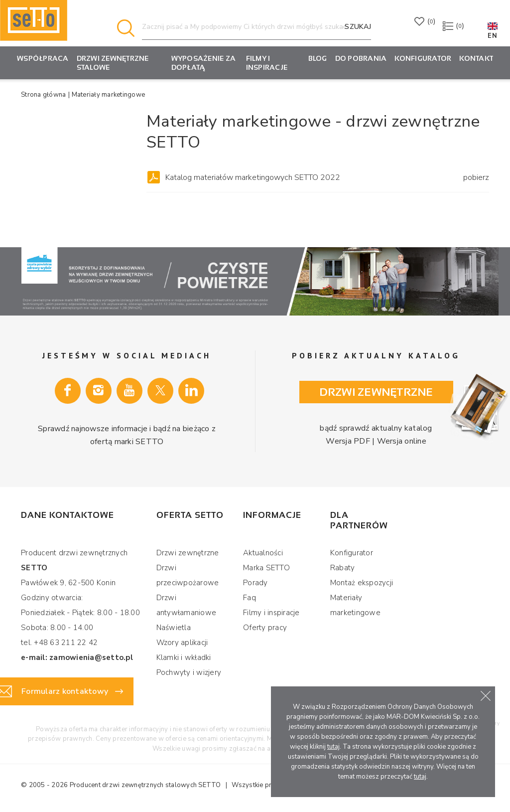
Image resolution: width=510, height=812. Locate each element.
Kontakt (476, 58)
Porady (255, 583)
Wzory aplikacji (182, 643)
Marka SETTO (266, 568)
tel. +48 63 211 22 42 (59, 643)
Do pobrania (361, 58)
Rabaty (343, 568)
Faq (250, 598)
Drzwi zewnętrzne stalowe (113, 63)
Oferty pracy (265, 628)
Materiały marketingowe (355, 605)
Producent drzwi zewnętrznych (117, 785)
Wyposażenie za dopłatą (204, 63)
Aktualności (263, 553)
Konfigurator (352, 553)
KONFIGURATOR (423, 58)
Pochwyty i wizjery (189, 672)
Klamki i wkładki (184, 657)
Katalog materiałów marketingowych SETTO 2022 (327, 177)
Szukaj (358, 27)
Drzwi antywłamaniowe (187, 605)
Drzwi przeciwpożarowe (188, 575)
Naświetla (174, 628)
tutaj (333, 747)
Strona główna (43, 95)
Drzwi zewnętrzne (376, 392)
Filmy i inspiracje (267, 63)
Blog (318, 58)
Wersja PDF (350, 441)
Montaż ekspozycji (362, 583)
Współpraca (43, 58)
